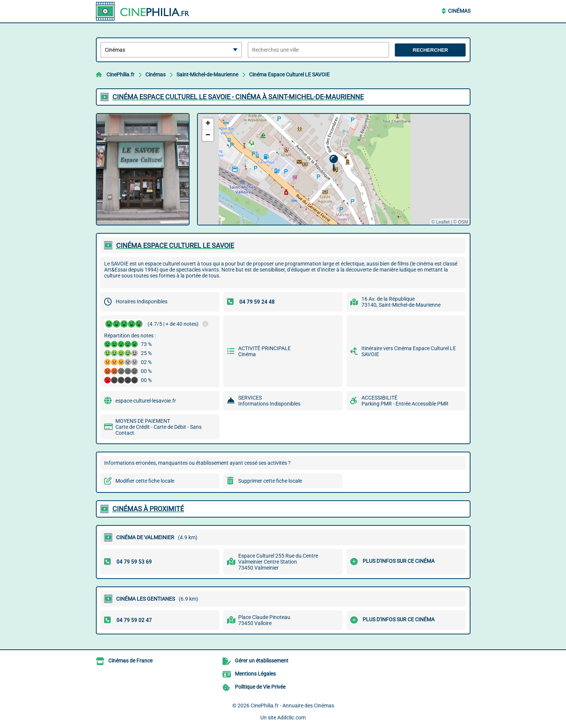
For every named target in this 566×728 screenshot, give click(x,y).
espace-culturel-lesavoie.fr (146, 401)
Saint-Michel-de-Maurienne (207, 75)
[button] (334, 162)
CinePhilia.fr (120, 75)
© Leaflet (441, 222)
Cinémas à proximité (148, 509)
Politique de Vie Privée (260, 687)
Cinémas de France (130, 661)
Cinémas (459, 11)
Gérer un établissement (262, 661)
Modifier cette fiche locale (145, 481)
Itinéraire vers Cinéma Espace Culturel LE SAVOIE (409, 351)
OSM (463, 222)
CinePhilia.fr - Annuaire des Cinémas (292, 706)
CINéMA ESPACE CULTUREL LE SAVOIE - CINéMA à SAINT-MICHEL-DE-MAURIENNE (238, 97)
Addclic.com (291, 718)
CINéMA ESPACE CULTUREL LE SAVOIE (175, 245)
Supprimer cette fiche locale (270, 481)
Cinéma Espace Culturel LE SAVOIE (289, 75)
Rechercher (430, 50)
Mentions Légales (255, 674)
